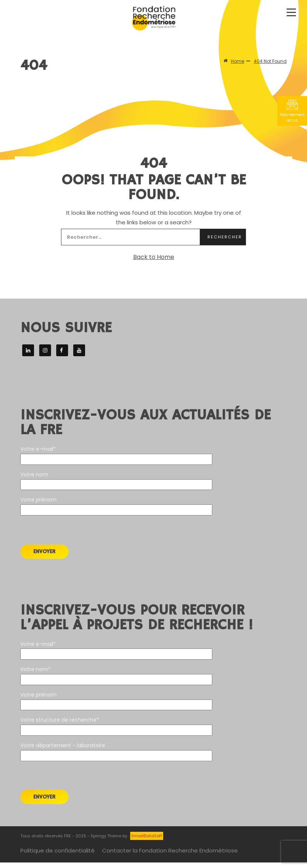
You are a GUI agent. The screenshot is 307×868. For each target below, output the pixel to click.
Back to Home (154, 257)
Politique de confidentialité (58, 850)
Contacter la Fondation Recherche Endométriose (170, 850)
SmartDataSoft (147, 836)
